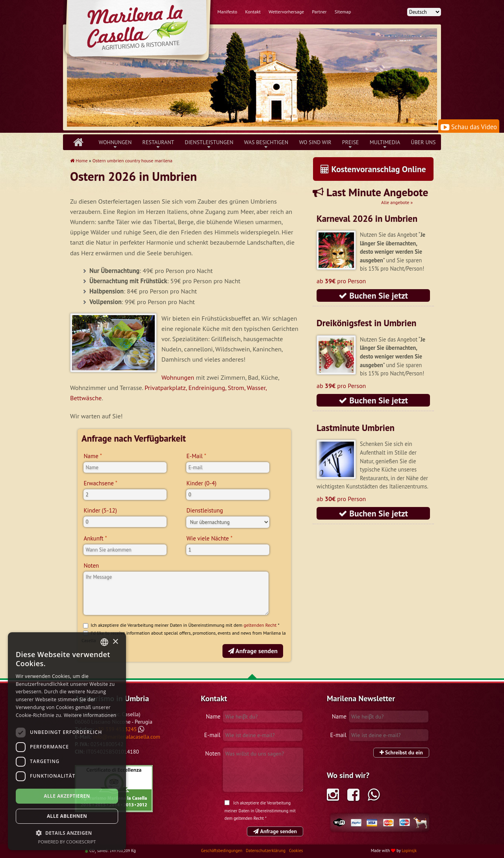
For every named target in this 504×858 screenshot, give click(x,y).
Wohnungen (115, 142)
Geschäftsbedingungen (222, 851)
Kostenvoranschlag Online (373, 169)
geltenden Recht (260, 625)
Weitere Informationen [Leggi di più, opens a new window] (90, 715)
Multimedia (385, 142)
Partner (319, 12)
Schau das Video (469, 127)
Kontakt (253, 12)
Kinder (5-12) (100, 510)
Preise (351, 142)
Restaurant (158, 142)
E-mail (212, 735)
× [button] (115, 642)
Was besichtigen (266, 142)
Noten (91, 565)
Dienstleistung (205, 510)
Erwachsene (98, 483)
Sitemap (343, 12)
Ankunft (93, 538)
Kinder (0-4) (201, 483)
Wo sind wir (315, 142)
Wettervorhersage (286, 12)
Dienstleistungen (209, 142)
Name (91, 456)
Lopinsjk (409, 851)
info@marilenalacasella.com (127, 737)
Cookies (296, 851)
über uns (423, 142)
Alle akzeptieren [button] (67, 796)
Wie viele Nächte (208, 538)
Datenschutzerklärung (266, 851)
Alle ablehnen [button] (67, 816)
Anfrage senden (253, 651)
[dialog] (67, 741)
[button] (67, 833)
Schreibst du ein (401, 752)
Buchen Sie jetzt (373, 295)
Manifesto (227, 12)
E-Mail (194, 456)
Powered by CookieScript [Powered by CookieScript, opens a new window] (67, 842)
